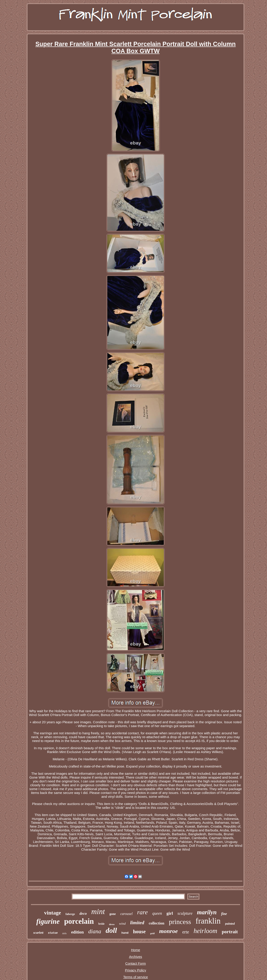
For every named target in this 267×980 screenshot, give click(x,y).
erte (186, 932)
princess (180, 922)
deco (83, 913)
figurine (48, 921)
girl (170, 913)
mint (98, 911)
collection (157, 923)
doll (111, 930)
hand (125, 933)
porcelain (79, 921)
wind (122, 924)
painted (230, 924)
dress (112, 924)
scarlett (38, 933)
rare (142, 912)
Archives (136, 957)
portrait (230, 932)
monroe (169, 931)
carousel (126, 914)
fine (224, 914)
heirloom (205, 931)
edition (77, 932)
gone (112, 914)
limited (137, 923)
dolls (64, 933)
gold (152, 933)
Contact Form (136, 963)
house (139, 932)
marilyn (207, 912)
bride (101, 924)
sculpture (185, 913)
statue (53, 933)
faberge (70, 914)
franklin (208, 921)
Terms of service (135, 977)
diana (95, 931)
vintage (53, 913)
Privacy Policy (135, 970)
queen (157, 913)
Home (136, 950)
